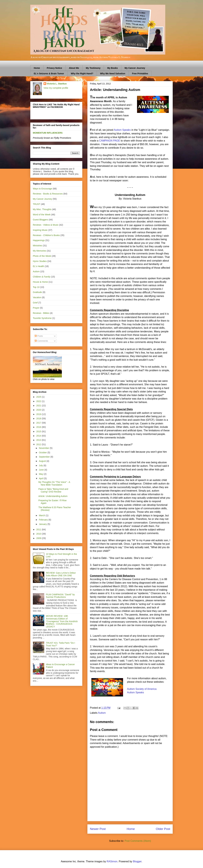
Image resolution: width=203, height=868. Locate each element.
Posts (39, 336)
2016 (39, 427)
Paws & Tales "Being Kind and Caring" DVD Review (53, 490)
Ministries (38, 246)
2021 (39, 406)
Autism (102, 713)
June (42, 470)
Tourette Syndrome (42, 318)
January (43, 524)
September (45, 457)
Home (37, 68)
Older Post (163, 829)
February (44, 520)
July (41, 465)
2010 (39, 534)
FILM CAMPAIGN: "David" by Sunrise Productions (60, 596)
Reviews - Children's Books (46, 235)
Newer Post (98, 829)
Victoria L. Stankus (57, 84)
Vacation (37, 297)
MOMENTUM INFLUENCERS (48, 133)
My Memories (39, 251)
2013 (39, 440)
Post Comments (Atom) (138, 841)
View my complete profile (56, 88)
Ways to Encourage (43, 189)
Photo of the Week (42, 256)
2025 (39, 397)
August (43, 461)
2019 (39, 414)
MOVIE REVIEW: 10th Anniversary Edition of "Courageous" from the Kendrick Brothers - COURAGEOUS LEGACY (62, 621)
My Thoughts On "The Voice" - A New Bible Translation (54, 483)
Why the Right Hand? (82, 74)
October (43, 452)
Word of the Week (42, 215)
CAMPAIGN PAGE (110, 141)
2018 (39, 419)
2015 (39, 431)
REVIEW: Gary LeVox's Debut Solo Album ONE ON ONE (61, 574)
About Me (74, 68)
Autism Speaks (122, 130)
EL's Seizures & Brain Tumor (49, 74)
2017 (39, 423)
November (44, 448)
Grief (35, 303)
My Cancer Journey (135, 68)
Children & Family (42, 277)
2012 (39, 444)
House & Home (40, 282)
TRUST (37, 204)
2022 (39, 401)
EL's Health (38, 266)
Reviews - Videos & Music (46, 225)
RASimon (112, 861)
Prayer (36, 308)
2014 (39, 436)
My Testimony (93, 68)
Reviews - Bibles (41, 313)
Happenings (39, 240)
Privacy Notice (54, 68)
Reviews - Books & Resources (48, 194)
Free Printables (140, 74)
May (41, 474)
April (41, 478)
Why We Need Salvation (113, 74)
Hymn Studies (40, 261)
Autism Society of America (142, 689)
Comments (41, 341)
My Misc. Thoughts (42, 209)
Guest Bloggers (41, 220)
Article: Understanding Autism (53, 496)
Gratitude (37, 292)
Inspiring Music (40, 230)
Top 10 (36, 287)
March (42, 515)
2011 (39, 529)
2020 (39, 410)
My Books (112, 68)
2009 (39, 538)
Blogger (137, 861)
